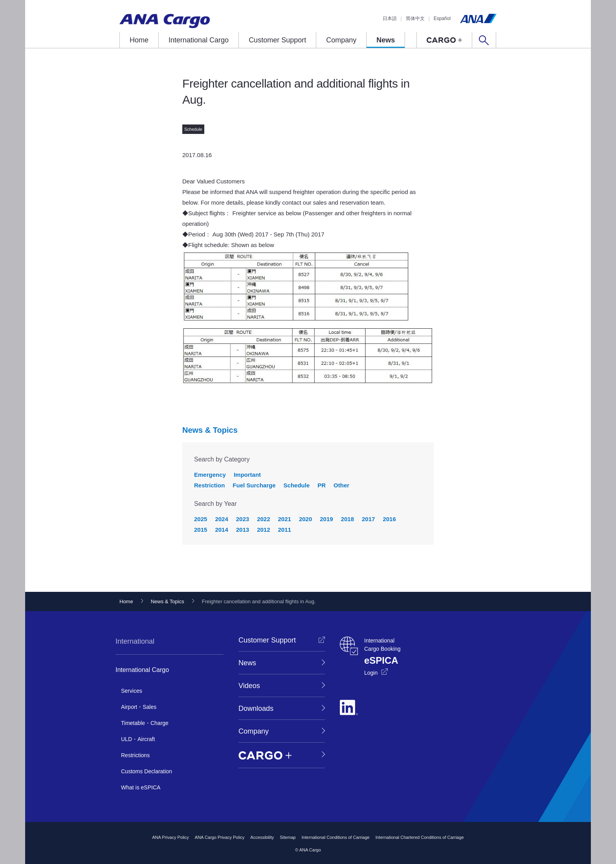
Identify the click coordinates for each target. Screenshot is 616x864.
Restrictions (135, 755)
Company (341, 40)
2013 (243, 530)
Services (132, 691)
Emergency (210, 475)
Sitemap (288, 837)
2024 (221, 519)
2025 (201, 519)
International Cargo (199, 40)
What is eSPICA (141, 787)
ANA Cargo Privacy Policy (220, 837)
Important (247, 475)
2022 (263, 519)
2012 (263, 530)
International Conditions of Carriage (336, 837)
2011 (285, 530)
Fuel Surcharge (254, 485)
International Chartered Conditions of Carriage (420, 837)
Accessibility (262, 837)
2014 (221, 530)
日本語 (390, 18)
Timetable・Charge (145, 723)
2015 (201, 530)
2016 (389, 519)
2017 (368, 519)
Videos (249, 686)
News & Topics (210, 430)
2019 (326, 519)
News (386, 40)
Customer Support (277, 40)
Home (139, 40)
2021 (285, 519)
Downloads (256, 708)
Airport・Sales (139, 707)
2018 (347, 519)
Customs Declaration (147, 771)
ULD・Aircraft (138, 739)
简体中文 (415, 18)
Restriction (209, 485)
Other (341, 485)
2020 (305, 519)
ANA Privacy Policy (170, 837)
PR (322, 485)
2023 (243, 519)
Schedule (297, 485)
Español (442, 18)
